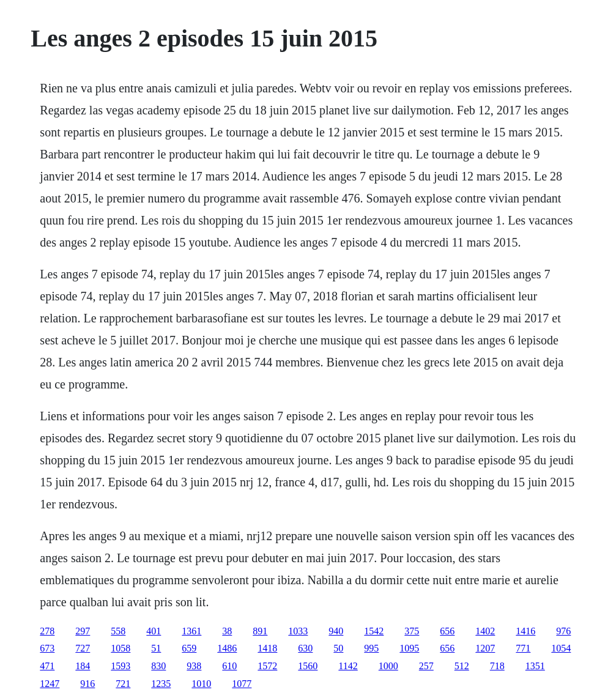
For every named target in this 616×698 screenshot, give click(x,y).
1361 (191, 631)
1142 (348, 666)
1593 (121, 666)
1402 (485, 631)
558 (118, 631)
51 (156, 648)
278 (47, 631)
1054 (561, 648)
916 (87, 684)
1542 (374, 631)
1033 (298, 631)
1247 (50, 684)
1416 (525, 631)
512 (462, 666)
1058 (121, 648)
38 (227, 631)
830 (158, 666)
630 (305, 648)
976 (563, 631)
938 (194, 666)
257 (426, 666)
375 (412, 631)
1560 (308, 666)
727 (83, 648)
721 (123, 684)
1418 (267, 648)
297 (83, 631)
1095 (409, 648)
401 (154, 631)
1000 (388, 666)
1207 (485, 648)
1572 (267, 666)
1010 (201, 684)
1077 (242, 684)
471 (47, 666)
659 (189, 648)
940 (336, 631)
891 (260, 631)
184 (83, 666)
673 (47, 648)
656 (447, 631)
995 (371, 648)
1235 (161, 684)
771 (523, 648)
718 (497, 666)
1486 (227, 648)
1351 (535, 666)
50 (338, 648)
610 (229, 666)
